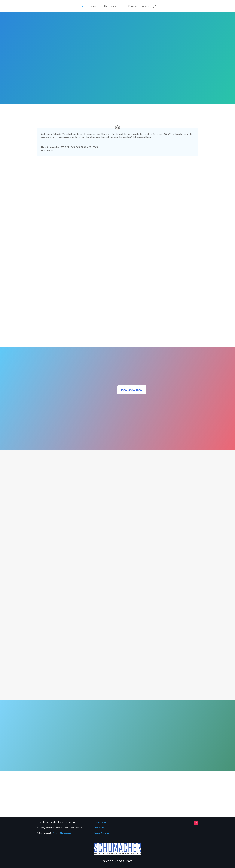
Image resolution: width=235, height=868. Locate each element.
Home (82, 6)
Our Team (110, 6)
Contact (133, 6)
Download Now (132, 390)
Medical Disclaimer (102, 833)
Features (95, 6)
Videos (146, 6)
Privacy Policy (99, 828)
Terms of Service (101, 822)
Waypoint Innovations (62, 833)
